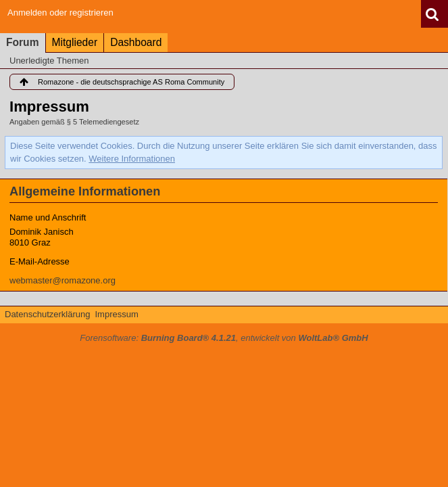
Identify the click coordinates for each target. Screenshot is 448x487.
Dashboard (136, 42)
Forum (23, 42)
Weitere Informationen (132, 159)
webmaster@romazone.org (63, 280)
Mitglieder (75, 42)
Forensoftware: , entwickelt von (224, 338)
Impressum (116, 314)
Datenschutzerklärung (47, 314)
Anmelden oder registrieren (60, 13)
